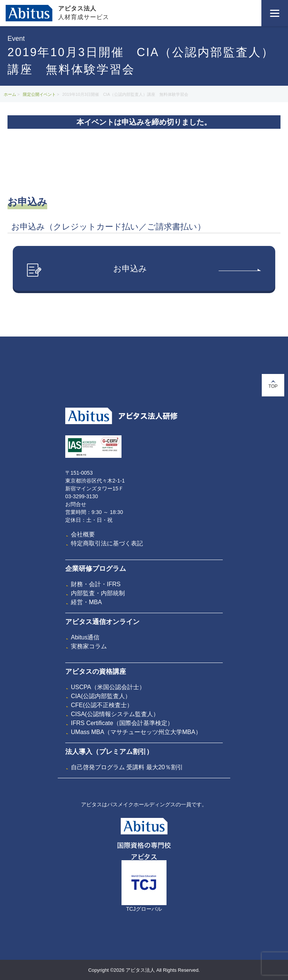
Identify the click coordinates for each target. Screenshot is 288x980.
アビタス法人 (77, 8)
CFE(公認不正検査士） (102, 705)
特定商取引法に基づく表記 (107, 543)
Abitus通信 (85, 637)
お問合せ (76, 504)
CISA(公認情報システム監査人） (115, 714)
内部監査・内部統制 (98, 593)
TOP (273, 385)
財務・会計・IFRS (96, 584)
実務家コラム (89, 646)
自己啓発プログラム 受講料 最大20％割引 (127, 767)
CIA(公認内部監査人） (101, 696)
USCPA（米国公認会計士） (108, 687)
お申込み (144, 270)
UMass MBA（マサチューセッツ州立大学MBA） (136, 732)
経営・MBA (86, 602)
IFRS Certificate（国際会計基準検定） (122, 723)
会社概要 (83, 534)
